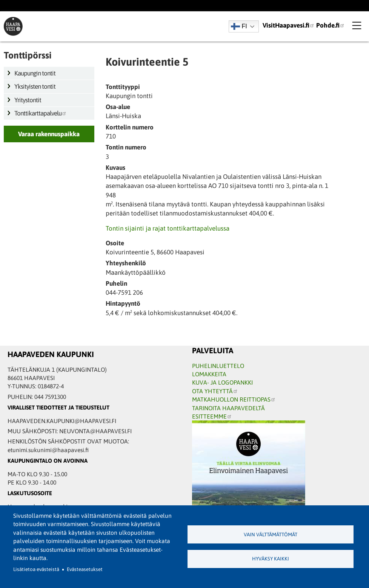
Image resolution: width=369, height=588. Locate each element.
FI (239, 26)
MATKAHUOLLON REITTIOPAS (234, 399)
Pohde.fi (331, 25)
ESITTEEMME (212, 416)
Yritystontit (28, 100)
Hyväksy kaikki (271, 559)
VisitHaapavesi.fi (289, 25)
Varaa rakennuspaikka (49, 134)
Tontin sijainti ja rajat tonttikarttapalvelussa (168, 228)
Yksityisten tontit (35, 86)
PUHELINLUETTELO (218, 366)
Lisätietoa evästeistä (36, 569)
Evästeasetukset (85, 569)
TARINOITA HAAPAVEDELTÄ (228, 408)
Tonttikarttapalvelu (41, 113)
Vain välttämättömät (271, 535)
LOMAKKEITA (209, 374)
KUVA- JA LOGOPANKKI (222, 382)
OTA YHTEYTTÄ (215, 391)
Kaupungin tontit (35, 73)
